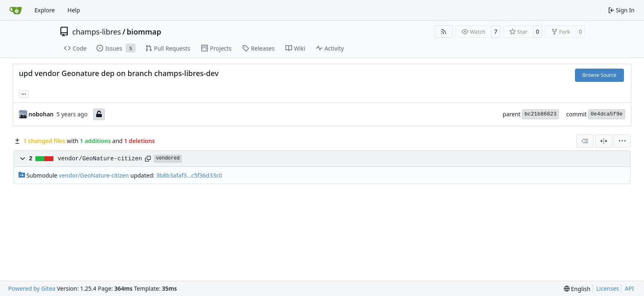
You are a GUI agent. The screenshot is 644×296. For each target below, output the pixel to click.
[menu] (622, 141)
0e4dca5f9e (607, 114)
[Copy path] (148, 159)
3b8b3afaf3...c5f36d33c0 (189, 175)
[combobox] (585, 141)
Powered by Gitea (32, 288)
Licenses (608, 288)
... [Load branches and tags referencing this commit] (24, 93)
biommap (144, 32)
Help (74, 10)
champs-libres (97, 32)
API (629, 288)
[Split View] (604, 141)
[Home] (16, 10)
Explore (45, 10)
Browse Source (599, 75)
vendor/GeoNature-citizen (100, 159)
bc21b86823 (540, 114)
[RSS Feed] (444, 32)
